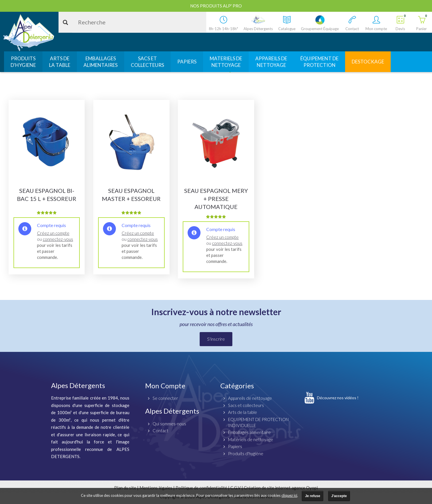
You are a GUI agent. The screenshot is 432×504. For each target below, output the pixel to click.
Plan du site (125, 488)
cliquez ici (289, 495)
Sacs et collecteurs (246, 405)
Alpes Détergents (172, 411)
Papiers (235, 446)
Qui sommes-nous (169, 424)
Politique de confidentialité (201, 488)
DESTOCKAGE (368, 62)
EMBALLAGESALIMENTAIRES (101, 62)
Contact (160, 431)
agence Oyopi (305, 488)
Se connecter (165, 398)
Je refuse (313, 496)
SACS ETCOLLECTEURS (147, 62)
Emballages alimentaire (249, 432)
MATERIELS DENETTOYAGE (226, 62)
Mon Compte (165, 386)
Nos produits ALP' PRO (216, 6)
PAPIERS (187, 62)
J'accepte (339, 496)
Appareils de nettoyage (250, 398)
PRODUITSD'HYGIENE (23, 62)
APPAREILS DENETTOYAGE (271, 62)
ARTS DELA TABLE (60, 62)
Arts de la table (243, 412)
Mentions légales (156, 488)
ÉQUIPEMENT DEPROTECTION (319, 62)
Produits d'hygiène (246, 453)
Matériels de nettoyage (251, 439)
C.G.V (236, 488)
